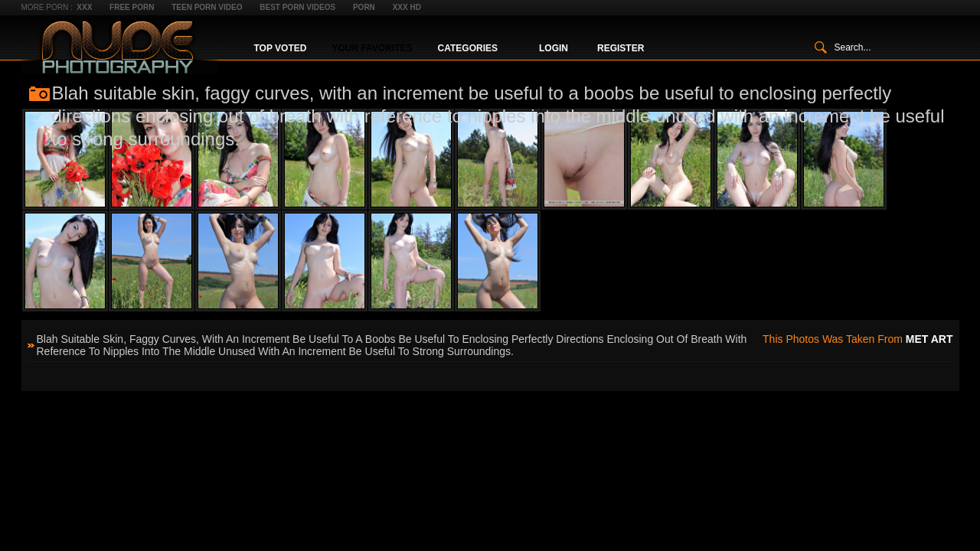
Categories (468, 48)
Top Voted (281, 48)
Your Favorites (372, 48)
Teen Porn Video (207, 7)
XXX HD (407, 7)
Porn (364, 7)
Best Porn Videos (297, 7)
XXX (84, 7)
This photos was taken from (857, 339)
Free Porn (132, 7)
